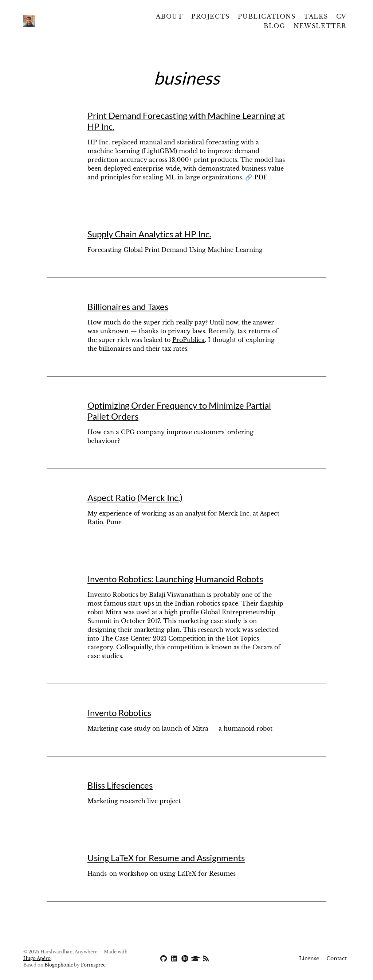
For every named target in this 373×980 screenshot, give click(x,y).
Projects (211, 16)
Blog (274, 26)
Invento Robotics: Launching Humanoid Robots (175, 579)
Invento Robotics (119, 713)
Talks (316, 16)
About (169, 16)
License (309, 958)
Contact (337, 958)
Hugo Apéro (37, 958)
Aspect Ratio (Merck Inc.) (135, 497)
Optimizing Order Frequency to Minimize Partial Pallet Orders (179, 411)
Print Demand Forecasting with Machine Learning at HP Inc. (186, 121)
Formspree (93, 965)
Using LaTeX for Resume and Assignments (166, 858)
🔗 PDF (256, 177)
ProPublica (189, 340)
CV (341, 16)
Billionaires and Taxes (128, 306)
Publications (267, 16)
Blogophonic (59, 965)
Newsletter (320, 26)
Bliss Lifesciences (120, 785)
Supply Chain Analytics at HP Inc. (149, 234)
